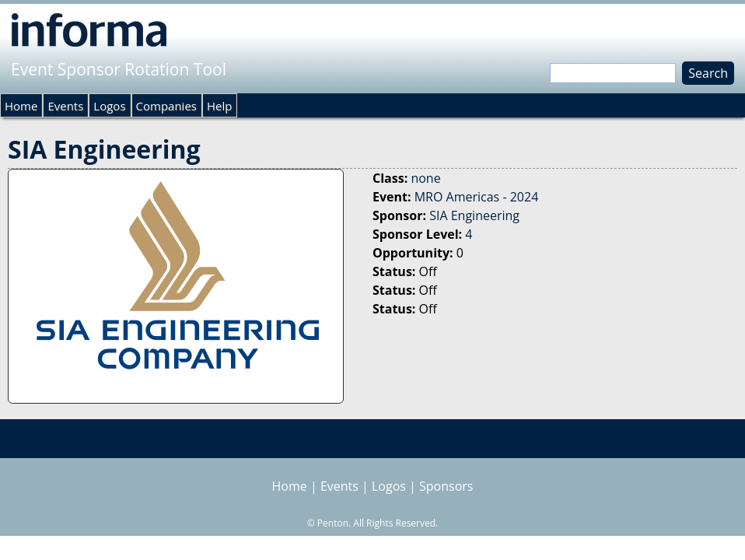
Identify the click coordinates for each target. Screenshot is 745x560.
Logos (109, 106)
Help (219, 106)
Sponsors (446, 486)
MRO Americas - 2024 (477, 197)
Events (65, 106)
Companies (166, 106)
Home (21, 106)
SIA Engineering (474, 215)
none (425, 178)
